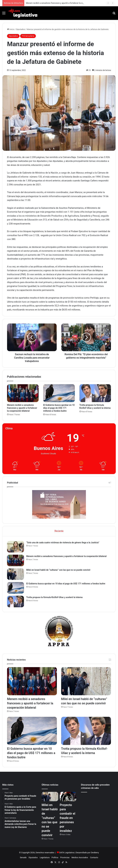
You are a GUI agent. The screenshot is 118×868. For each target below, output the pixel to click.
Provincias (65, 857)
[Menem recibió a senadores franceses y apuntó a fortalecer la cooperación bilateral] (23, 393)
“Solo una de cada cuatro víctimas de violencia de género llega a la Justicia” (63, 543)
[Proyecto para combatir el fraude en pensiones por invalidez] (68, 797)
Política (55, 857)
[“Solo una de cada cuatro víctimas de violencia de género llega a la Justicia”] (16, 547)
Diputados (21, 29)
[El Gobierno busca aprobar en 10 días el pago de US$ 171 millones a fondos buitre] (59, 393)
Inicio (11, 29)
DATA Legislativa (67, 853)
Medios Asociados (80, 857)
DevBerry (95, 853)
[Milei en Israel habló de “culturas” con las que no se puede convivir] (16, 574)
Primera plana (28, 36)
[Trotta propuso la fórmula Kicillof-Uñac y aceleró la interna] (95, 393)
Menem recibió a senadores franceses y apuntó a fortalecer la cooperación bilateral (63, 3)
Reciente (59, 531)
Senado (23, 857)
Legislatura (45, 857)
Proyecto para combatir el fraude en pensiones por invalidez (68, 818)
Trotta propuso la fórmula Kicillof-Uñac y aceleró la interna (54, 597)
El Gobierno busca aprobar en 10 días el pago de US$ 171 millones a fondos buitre (59, 408)
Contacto (94, 857)
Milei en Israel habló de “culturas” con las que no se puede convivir (58, 570)
